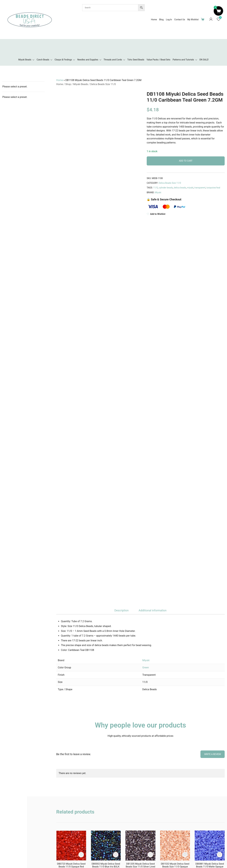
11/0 (156, 188)
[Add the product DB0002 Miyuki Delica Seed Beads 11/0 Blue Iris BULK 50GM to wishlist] (116, 855)
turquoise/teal (213, 188)
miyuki (190, 188)
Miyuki (158, 192)
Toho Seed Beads (136, 60)
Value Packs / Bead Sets (158, 60)
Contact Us (180, 20)
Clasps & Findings (63, 60)
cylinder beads (166, 188)
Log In (169, 20)
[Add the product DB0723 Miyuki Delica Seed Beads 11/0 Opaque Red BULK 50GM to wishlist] (81, 855)
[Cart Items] (203, 19)
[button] (218, 11)
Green (146, 668)
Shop (68, 84)
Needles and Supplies (88, 60)
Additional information (153, 610)
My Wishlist (193, 20)
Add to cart (186, 161)
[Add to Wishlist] (186, 214)
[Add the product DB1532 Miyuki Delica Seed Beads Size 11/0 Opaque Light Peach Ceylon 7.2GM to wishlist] (185, 855)
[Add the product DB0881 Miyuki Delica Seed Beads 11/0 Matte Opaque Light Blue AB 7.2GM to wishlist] (220, 855)
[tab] (121, 611)
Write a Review (213, 754)
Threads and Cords (113, 60)
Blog (161, 20)
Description (121, 610)
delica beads (180, 188)
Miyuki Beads (25, 60)
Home (154, 20)
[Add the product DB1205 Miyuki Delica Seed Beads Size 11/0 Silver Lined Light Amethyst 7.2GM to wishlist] (150, 855)
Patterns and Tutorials (183, 60)
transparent (200, 188)
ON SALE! (204, 60)
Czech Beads (43, 60)
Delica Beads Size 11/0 (103, 84)
